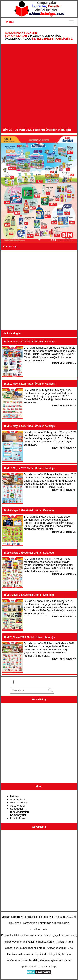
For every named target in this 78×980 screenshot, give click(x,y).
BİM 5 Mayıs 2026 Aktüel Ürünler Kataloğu (29, 553)
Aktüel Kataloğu (47, 966)
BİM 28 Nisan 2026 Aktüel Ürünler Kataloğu (30, 637)
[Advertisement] (39, 87)
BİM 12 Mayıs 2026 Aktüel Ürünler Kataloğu (30, 468)
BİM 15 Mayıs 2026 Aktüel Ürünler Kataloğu (30, 426)
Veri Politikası (18, 799)
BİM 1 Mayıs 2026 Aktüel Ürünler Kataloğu (29, 595)
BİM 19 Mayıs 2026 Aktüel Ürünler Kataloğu (30, 384)
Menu (10, 22)
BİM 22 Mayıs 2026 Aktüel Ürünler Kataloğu (30, 342)
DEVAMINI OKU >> (64, 363)
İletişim (14, 796)
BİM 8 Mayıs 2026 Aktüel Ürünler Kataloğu (29, 510)
